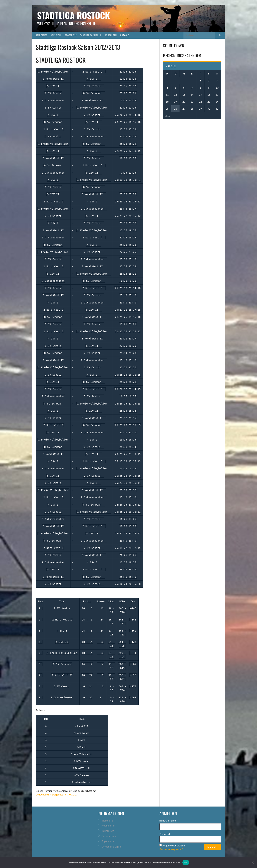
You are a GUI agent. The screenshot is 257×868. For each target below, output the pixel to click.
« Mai (167, 116)
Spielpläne (56, 35)
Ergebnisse (71, 35)
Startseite (41, 35)
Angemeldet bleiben (174, 845)
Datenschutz (109, 836)
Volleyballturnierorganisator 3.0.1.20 (56, 794)
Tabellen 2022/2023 (90, 35)
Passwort (165, 834)
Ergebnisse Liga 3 (111, 847)
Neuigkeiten (110, 35)
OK (186, 862)
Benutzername (168, 821)
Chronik (124, 35)
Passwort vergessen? (171, 849)
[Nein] (253, 862)
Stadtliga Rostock (74, 15)
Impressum (108, 831)
